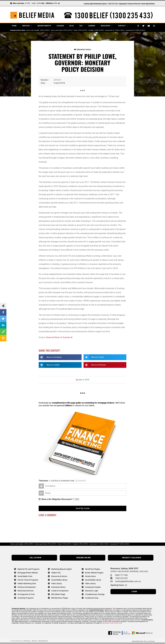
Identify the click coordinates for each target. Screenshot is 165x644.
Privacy (27, 641)
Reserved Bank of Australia (58, 337)
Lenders (92, 26)
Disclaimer (43, 641)
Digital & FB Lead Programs (28, 569)
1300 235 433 (121, 578)
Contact (123, 26)
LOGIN (134, 592)
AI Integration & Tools (26, 594)
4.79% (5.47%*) (67, 30)
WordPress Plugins (93, 569)
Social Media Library (59, 580)
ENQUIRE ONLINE (83, 558)
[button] (60, 357)
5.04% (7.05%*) (120, 30)
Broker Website (44, 26)
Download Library (58, 587)
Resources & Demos (59, 576)
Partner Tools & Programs (28, 580)
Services (27, 26)
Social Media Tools (25, 576)
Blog (72, 26)
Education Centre (84, 49)
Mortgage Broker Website (28, 573)
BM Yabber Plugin (58, 594)
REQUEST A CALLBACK (132, 558)
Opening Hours (117, 585)
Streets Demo (90, 576)
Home (14, 26)
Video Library (57, 584)
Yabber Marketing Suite (27, 584)
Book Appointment (148, 4)
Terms (34, 641)
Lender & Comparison (60, 591)
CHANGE (81, 481)
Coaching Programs (26, 598)
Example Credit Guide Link (112, 623)
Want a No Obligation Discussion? (56, 499)
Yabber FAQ (56, 573)
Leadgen (60, 26)
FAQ (81, 26)
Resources (107, 26)
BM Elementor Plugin (60, 598)
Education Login (92, 591)
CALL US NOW (35, 558)
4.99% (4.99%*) (45, 30)
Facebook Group (92, 598)
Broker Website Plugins (94, 573)
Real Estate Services (26, 591)
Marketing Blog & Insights (62, 569)
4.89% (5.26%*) (140, 30)
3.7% (55, 3)
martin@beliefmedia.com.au (128, 581)
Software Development (27, 587)
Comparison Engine (93, 587)
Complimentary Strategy (95, 594)
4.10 (27, 3)
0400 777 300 (121, 575)
